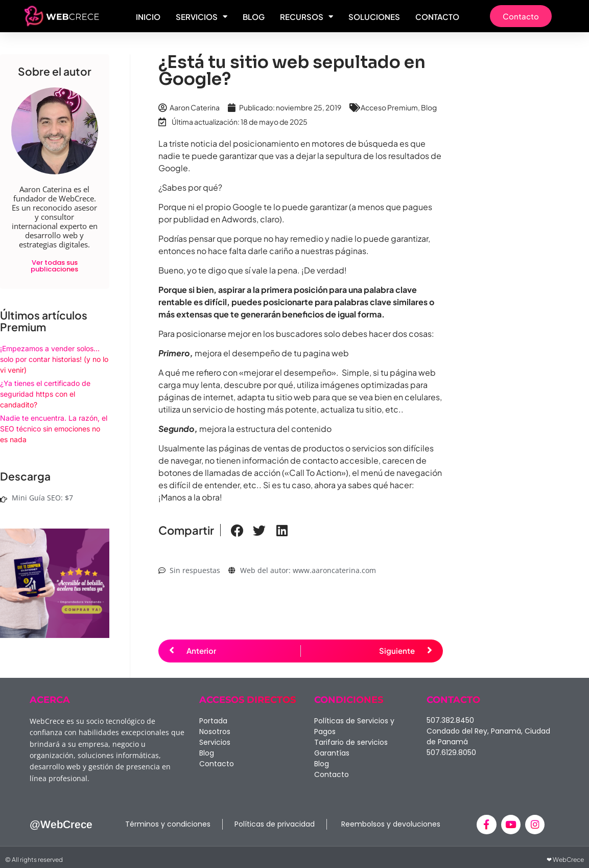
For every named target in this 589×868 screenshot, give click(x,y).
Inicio (148, 17)
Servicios (202, 17)
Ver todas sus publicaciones (54, 266)
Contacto (437, 17)
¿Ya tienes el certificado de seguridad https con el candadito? (45, 394)
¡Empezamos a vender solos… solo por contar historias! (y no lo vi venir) (54, 359)
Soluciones (374, 17)
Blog (254, 17)
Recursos (307, 17)
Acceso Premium (389, 107)
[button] (237, 531)
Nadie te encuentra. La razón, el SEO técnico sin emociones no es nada (54, 429)
